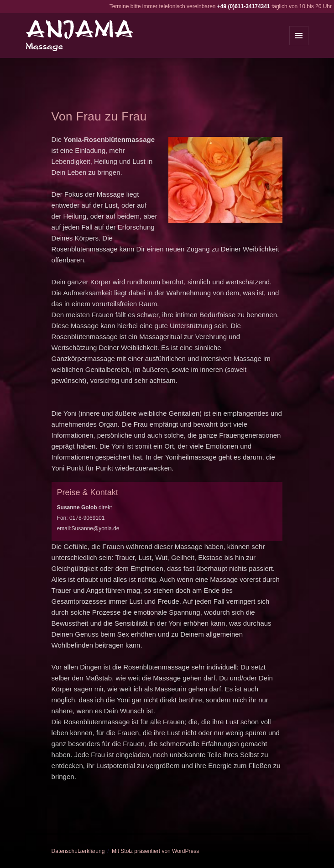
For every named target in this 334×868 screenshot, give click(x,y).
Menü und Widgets (299, 45)
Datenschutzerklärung (78, 851)
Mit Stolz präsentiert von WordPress (155, 851)
